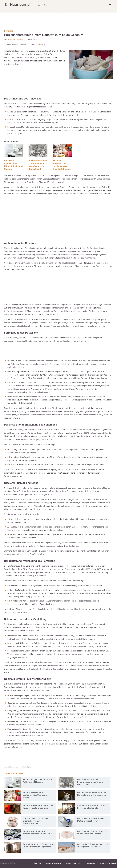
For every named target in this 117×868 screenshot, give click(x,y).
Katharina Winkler (16, 40)
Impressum (91, 864)
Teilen (36, 45)
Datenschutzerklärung (108, 864)
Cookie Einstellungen (74, 864)
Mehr (45, 45)
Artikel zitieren (12, 45)
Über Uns (37, 864)
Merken (26, 45)
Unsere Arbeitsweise (54, 864)
